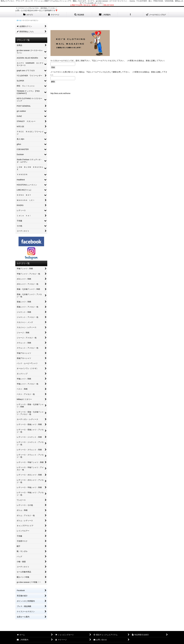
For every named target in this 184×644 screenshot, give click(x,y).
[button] (79, 15)
